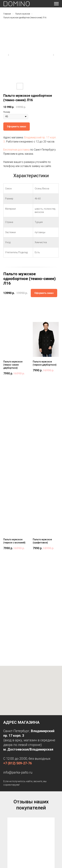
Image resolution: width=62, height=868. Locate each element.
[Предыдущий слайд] (9, 55)
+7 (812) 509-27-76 (18, 553)
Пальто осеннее (10, 789)
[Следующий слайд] (53, 55)
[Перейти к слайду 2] (31, 724)
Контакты (8, 761)
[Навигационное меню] (56, 4)
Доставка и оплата (12, 757)
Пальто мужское (23, 14)
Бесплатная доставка (16, 150)
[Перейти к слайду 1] (28, 724)
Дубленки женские (12, 784)
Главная (7, 14)
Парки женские (10, 779)
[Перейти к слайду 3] (34, 724)
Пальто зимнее (10, 793)
